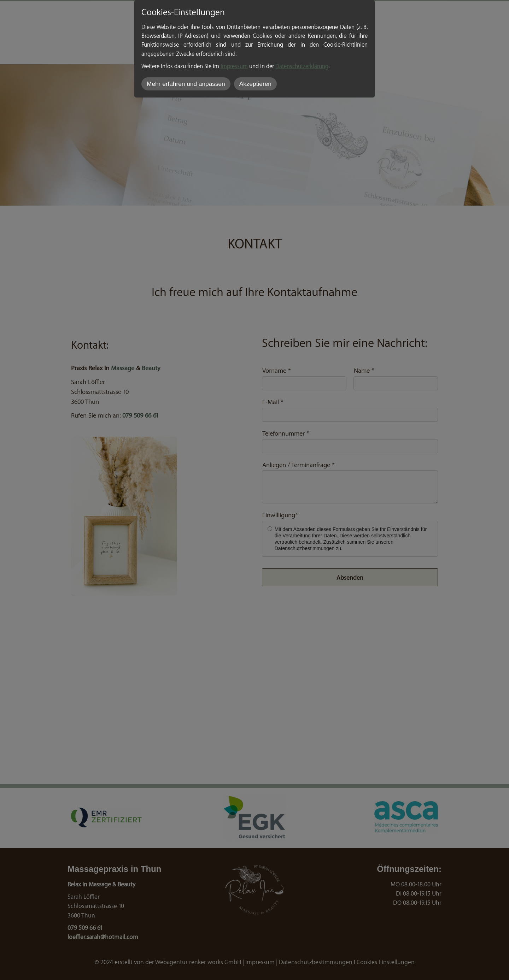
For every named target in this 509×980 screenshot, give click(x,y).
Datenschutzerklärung (302, 66)
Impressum (234, 66)
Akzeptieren (255, 84)
